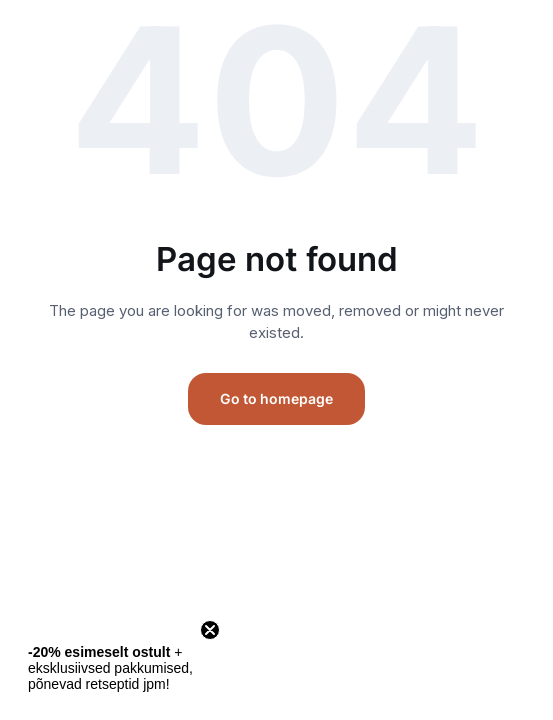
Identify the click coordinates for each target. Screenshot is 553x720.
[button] (112, 668)
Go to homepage (276, 398)
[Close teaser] (210, 630)
